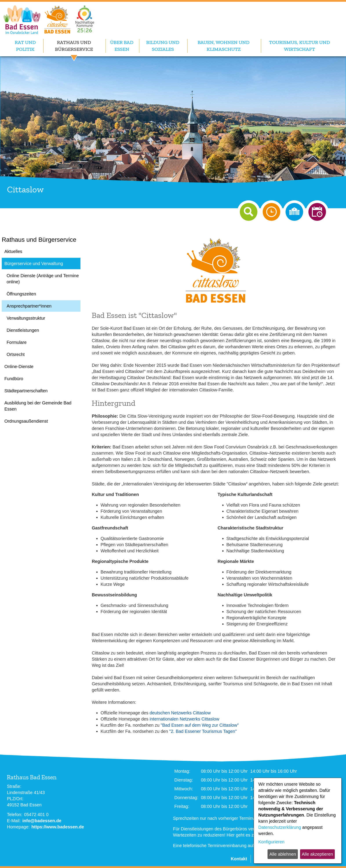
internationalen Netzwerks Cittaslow (185, 719)
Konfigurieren (271, 842)
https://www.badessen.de (58, 827)
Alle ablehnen (283, 854)
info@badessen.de (42, 821)
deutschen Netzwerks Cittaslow (180, 713)
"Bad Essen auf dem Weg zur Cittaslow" (200, 725)
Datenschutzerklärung (280, 827)
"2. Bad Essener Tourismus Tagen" (203, 731)
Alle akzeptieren (317, 854)
